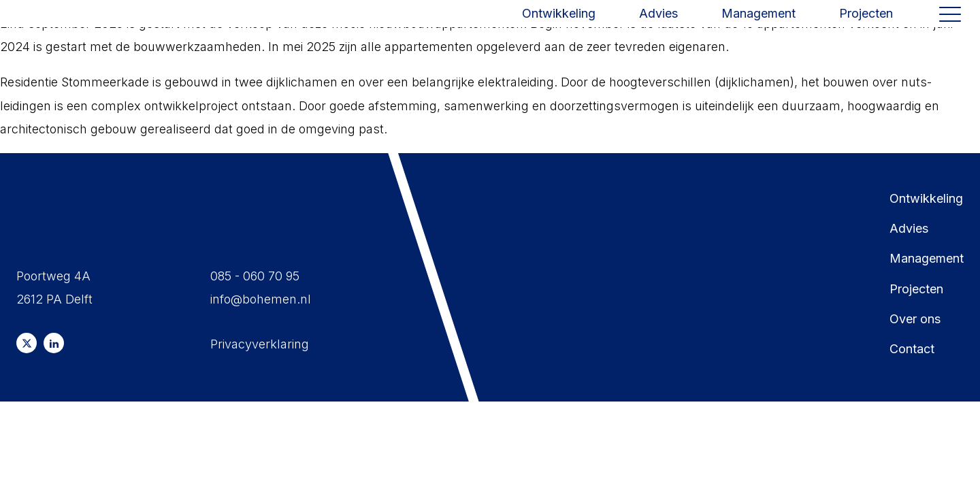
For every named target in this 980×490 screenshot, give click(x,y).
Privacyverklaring (260, 344)
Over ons (915, 319)
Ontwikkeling (559, 24)
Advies (658, 24)
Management (758, 24)
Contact (912, 349)
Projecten (866, 24)
